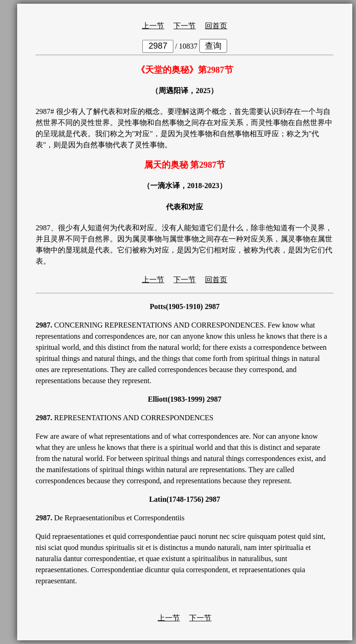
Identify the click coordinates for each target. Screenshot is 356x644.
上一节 (153, 26)
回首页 (216, 26)
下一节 (184, 26)
